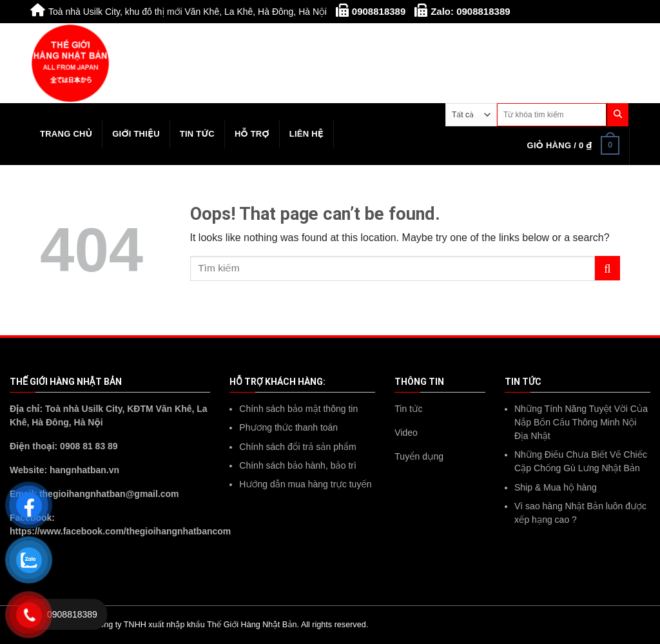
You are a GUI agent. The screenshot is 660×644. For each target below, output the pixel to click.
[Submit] (607, 268)
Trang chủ (66, 134)
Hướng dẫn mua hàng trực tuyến (305, 484)
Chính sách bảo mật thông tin (298, 409)
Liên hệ (306, 134)
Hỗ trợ (252, 134)
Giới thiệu (136, 134)
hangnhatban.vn (84, 470)
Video (406, 433)
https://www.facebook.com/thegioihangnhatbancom (120, 531)
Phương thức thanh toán (288, 427)
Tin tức (197, 134)
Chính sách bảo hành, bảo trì (298, 465)
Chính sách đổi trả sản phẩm (297, 447)
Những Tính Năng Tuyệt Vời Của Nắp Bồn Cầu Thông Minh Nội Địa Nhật (581, 422)
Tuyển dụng (419, 456)
